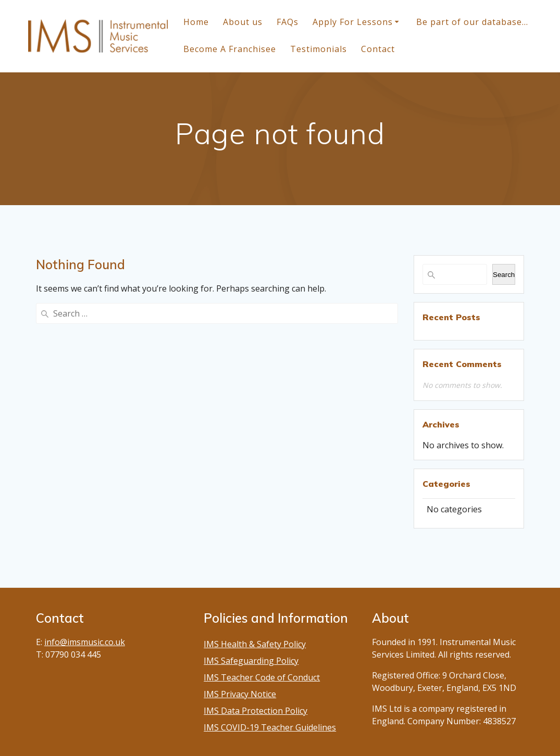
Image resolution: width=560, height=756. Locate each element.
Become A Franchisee (230, 49)
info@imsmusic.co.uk (85, 642)
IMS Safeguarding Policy (251, 661)
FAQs (288, 22)
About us (243, 22)
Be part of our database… (472, 22)
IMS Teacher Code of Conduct (262, 677)
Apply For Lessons (353, 22)
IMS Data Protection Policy (256, 711)
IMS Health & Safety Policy (255, 644)
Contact (378, 49)
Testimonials (319, 49)
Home (196, 22)
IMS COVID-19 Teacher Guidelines (270, 727)
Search (504, 275)
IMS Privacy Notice (240, 694)
